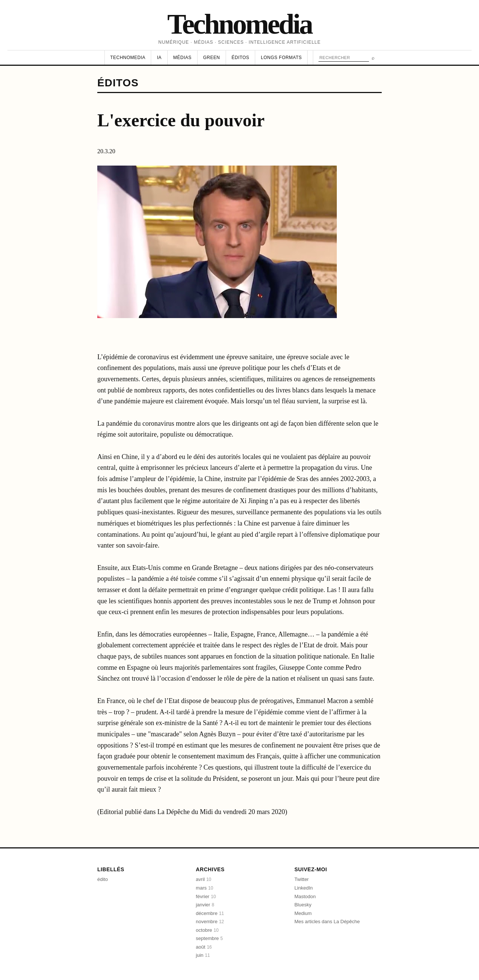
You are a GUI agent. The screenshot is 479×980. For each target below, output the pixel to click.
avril (203, 879)
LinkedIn (304, 888)
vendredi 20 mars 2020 (254, 812)
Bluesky (303, 905)
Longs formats (281, 58)
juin (203, 955)
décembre (210, 913)
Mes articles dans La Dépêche (327, 922)
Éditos (240, 58)
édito (103, 879)
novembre (210, 922)
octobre (207, 930)
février (206, 896)
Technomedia (239, 24)
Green (212, 58)
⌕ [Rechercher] (373, 58)
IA (159, 58)
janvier (205, 905)
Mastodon (305, 896)
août (204, 947)
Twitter (302, 879)
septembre (209, 938)
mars (204, 888)
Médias (182, 58)
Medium (303, 913)
